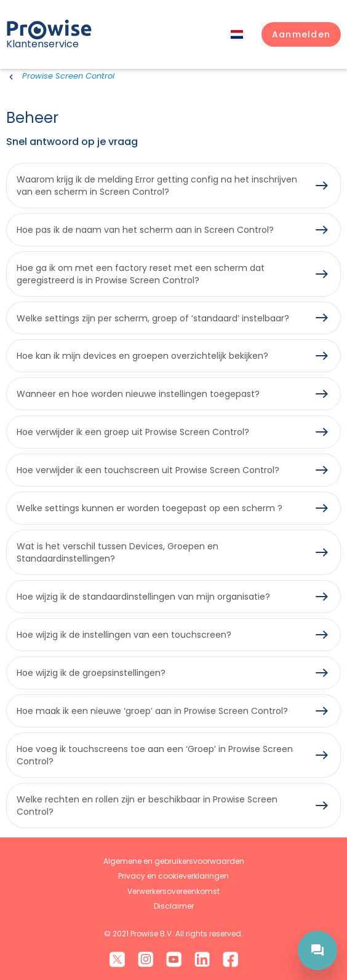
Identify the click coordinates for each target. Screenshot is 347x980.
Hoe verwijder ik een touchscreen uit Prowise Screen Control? (148, 470)
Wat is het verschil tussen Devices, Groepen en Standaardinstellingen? (118, 552)
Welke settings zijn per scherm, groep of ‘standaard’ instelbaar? (153, 318)
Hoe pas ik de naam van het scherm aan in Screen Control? (145, 230)
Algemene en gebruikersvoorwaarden (174, 861)
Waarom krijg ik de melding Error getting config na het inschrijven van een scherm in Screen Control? (157, 186)
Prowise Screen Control (68, 76)
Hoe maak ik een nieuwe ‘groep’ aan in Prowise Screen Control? (152, 711)
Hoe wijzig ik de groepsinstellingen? (91, 673)
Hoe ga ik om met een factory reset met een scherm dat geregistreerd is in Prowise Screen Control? (141, 274)
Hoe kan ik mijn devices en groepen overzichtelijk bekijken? (142, 356)
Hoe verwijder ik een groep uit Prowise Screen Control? (133, 432)
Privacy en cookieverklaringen (173, 876)
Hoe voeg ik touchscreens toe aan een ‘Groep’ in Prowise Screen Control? (155, 755)
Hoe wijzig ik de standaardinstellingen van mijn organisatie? (143, 597)
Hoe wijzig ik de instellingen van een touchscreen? (124, 635)
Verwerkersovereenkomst (173, 891)
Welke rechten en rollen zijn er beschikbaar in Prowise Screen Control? (147, 806)
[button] (301, 34)
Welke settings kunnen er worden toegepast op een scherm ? (150, 508)
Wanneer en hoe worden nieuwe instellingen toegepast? (138, 394)
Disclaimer (174, 906)
